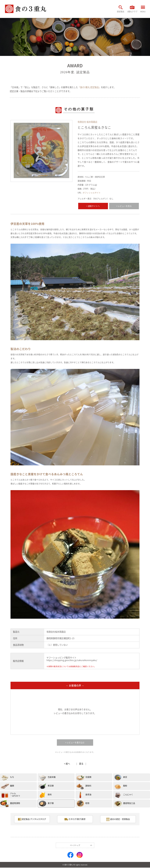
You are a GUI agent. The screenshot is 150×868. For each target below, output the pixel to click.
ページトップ (75, 846)
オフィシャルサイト (92, 193)
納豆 (125, 777)
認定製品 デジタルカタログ (32, 820)
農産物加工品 (129, 803)
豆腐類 (88, 777)
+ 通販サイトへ (93, 206)
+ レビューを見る (124, 206)
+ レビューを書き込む (75, 742)
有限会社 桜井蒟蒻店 (87, 122)
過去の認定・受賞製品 (118, 820)
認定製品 (119, 10)
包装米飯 (52, 777)
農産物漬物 (15, 803)
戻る (81, 764)
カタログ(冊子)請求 (75, 820)
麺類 (12, 786)
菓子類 (51, 803)
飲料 (50, 794)
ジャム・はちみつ (15, 794)
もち (12, 777)
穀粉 (125, 786)
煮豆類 (51, 786)
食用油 (88, 794)
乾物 (87, 803)
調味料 (88, 786)
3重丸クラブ (132, 10)
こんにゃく (128, 794)
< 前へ (67, 764)
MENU (143, 10)
